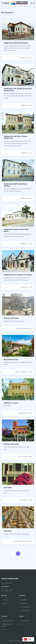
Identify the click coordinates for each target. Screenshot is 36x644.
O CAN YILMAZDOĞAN (21, 541)
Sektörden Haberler (7, 621)
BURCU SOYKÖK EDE (22, 372)
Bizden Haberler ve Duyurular (7, 625)
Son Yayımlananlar (25, 607)
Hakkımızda (5, 600)
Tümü (4, 630)
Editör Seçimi (24, 603)
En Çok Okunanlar (25, 610)
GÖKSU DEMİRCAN (22, 328)
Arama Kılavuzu (24, 621)
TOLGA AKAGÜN (23, 413)
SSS (21, 624)
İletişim (4, 603)
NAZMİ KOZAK (24, 500)
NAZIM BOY (24, 58)
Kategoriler (23, 600)
